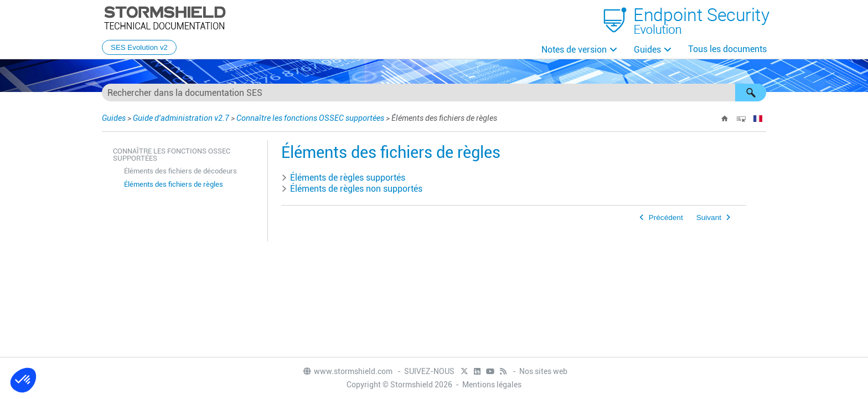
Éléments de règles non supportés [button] (352, 189)
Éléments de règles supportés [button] (343, 178)
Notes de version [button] (574, 50)
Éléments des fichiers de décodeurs (180, 171)
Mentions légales (492, 385)
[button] (751, 93)
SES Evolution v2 (139, 47)
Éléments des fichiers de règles (174, 184)
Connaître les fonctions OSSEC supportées (310, 118)
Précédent (666, 218)
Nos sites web (543, 371)
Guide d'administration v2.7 (181, 118)
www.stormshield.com (347, 371)
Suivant (709, 218)
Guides (647, 50)
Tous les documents (727, 49)
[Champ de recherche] (434, 93)
